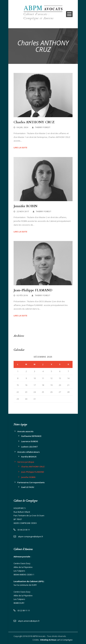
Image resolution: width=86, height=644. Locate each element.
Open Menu (69, 14)
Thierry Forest (43, 127)
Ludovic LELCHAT (29, 447)
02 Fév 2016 (22, 295)
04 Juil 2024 (22, 127)
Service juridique (26, 462)
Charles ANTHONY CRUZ (34, 122)
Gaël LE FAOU (28, 487)
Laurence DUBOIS (30, 441)
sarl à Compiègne (56, 640)
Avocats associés (25, 431)
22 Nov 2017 (23, 211)
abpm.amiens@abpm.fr (29, 621)
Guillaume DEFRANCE (31, 436)
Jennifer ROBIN (25, 206)
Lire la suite (20, 148)
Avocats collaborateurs (28, 452)
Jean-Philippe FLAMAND (33, 290)
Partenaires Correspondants (31, 482)
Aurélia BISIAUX (29, 457)
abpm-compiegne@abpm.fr (31, 536)
